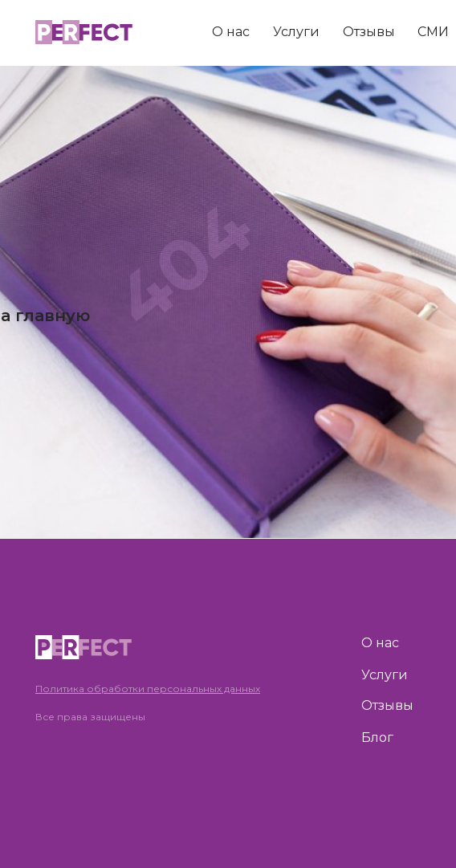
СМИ (433, 32)
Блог (377, 738)
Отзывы (369, 32)
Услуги (296, 32)
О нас (231, 32)
